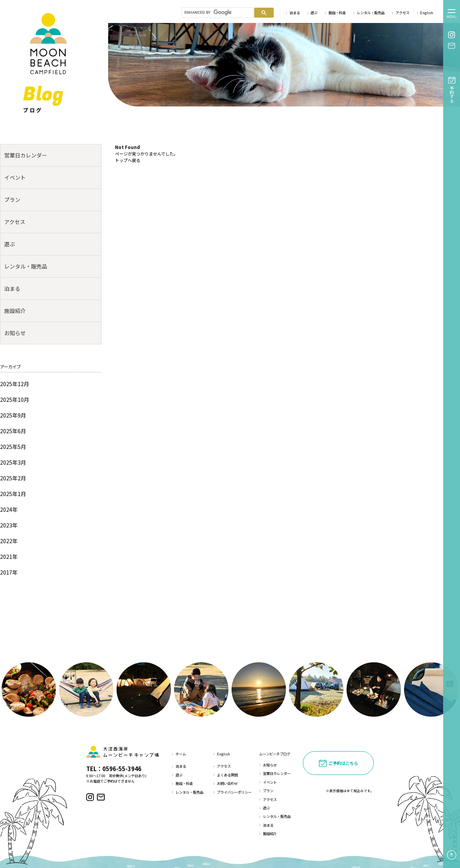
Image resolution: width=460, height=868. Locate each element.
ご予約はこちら (343, 763)
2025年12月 (15, 384)
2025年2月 (13, 478)
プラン (12, 200)
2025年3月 (13, 462)
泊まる (295, 13)
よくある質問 (227, 775)
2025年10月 (15, 400)
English (427, 13)
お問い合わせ (227, 783)
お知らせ (15, 333)
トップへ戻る (128, 160)
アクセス (402, 13)
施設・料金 (337, 13)
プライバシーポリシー (234, 792)
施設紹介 (15, 311)
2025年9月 (13, 415)
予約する (452, 94)
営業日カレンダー (26, 155)
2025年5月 (13, 447)
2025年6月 (13, 431)
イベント (15, 177)
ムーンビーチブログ (275, 754)
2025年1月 (13, 494)
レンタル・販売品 (371, 13)
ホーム (181, 754)
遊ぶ (314, 13)
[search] (217, 12)
